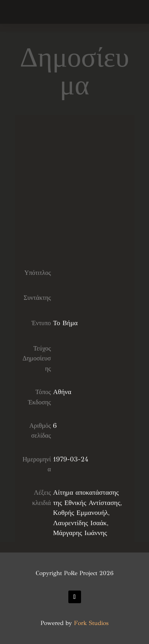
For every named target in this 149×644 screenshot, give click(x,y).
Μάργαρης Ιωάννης (80, 533)
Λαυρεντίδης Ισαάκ (80, 523)
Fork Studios (91, 623)
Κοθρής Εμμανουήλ (80, 513)
